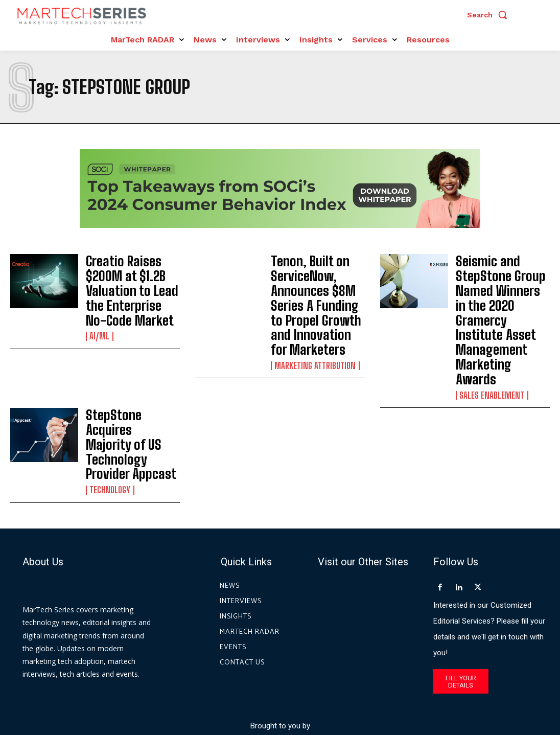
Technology (109, 406)
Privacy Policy (372, 688)
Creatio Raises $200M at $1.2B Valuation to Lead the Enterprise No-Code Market (130, 277)
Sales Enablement (490, 330)
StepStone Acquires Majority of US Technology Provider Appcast (127, 376)
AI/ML (99, 307)
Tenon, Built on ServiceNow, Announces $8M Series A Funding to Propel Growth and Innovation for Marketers (317, 293)
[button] (489, 15)
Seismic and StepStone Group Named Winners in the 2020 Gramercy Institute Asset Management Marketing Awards (503, 288)
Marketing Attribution (313, 341)
